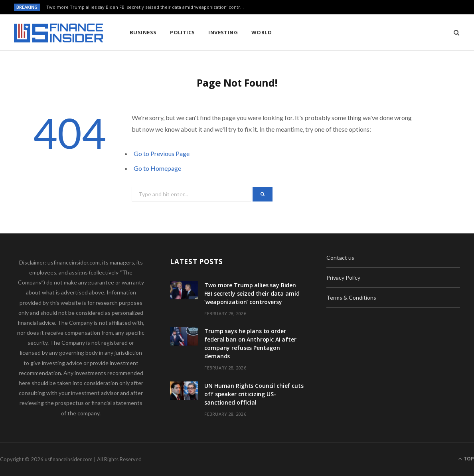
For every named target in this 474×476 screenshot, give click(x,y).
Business (143, 32)
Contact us (340, 258)
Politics (183, 32)
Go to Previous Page (162, 153)
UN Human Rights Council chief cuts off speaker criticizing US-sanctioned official (254, 394)
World (262, 32)
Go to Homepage (157, 168)
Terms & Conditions (351, 297)
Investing (223, 32)
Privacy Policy (343, 278)
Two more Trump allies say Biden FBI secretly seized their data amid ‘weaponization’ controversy (148, 7)
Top (466, 459)
